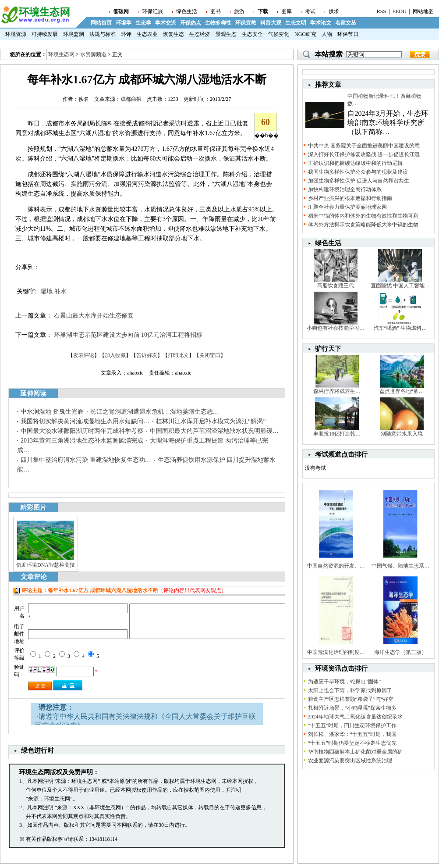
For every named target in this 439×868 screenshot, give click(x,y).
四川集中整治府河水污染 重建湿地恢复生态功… (86, 460)
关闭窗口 (210, 355)
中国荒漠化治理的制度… (336, 652)
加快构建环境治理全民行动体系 (345, 189)
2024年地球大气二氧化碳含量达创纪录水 (355, 717)
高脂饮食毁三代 (336, 286)
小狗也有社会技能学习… (336, 328)
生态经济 (200, 34)
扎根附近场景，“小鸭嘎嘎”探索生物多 (352, 708)
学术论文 (321, 23)
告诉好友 (147, 355)
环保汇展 (152, 11)
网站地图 (423, 11)
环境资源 (16, 34)
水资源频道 (93, 54)
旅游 (239, 11)
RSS (381, 11)
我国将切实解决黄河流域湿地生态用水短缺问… (85, 421)
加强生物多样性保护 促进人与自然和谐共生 (359, 181)
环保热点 (191, 23)
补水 (60, 291)
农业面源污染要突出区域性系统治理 (350, 761)
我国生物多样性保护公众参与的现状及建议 (358, 172)
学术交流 (166, 23)
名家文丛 (346, 23)
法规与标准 (103, 34)
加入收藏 (115, 355)
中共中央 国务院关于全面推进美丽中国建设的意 (364, 146)
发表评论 (84, 355)
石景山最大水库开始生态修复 (94, 316)
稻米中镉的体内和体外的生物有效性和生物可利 (363, 216)
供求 (334, 11)
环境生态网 (61, 54)
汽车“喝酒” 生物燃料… (400, 328)
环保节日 (348, 34)
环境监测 (74, 34)
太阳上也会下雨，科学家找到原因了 (350, 690)
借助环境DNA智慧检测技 (46, 565)
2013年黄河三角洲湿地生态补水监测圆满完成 (82, 441)
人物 (327, 34)
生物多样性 (218, 23)
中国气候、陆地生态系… (400, 566)
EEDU (400, 11)
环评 (126, 34)
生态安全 (252, 34)
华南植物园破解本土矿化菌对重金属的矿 (355, 752)
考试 (310, 11)
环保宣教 (246, 23)
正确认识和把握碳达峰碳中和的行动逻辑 (355, 163)
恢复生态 (173, 34)
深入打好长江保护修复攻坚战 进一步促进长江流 (364, 154)
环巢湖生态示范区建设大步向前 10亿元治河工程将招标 (128, 335)
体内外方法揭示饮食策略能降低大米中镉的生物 (363, 225)
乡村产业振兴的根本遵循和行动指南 (350, 198)
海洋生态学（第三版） (400, 652)
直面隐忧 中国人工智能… (400, 286)
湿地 (46, 291)
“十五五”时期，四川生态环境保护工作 (352, 725)
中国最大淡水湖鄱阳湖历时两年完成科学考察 (82, 431)
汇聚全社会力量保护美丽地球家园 (347, 207)
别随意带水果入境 (402, 434)
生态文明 (296, 23)
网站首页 (101, 23)
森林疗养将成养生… (337, 391)
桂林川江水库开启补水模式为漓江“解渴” (211, 421)
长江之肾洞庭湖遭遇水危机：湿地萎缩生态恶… (155, 412)
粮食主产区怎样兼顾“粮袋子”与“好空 (351, 699)
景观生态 (226, 34)
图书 (216, 11)
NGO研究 (305, 34)
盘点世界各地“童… (402, 391)
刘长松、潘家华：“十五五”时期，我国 (352, 734)
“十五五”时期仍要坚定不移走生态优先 (352, 743)
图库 (287, 11)
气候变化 (279, 34)
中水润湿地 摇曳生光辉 (52, 412)
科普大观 (271, 23)
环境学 (124, 23)
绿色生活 (187, 11)
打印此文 (178, 355)
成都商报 (131, 99)
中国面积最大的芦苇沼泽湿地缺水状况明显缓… (214, 431)
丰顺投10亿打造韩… (337, 434)
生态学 (143, 23)
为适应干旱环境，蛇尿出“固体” (345, 682)
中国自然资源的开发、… (336, 566)
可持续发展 (45, 34)
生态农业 (147, 34)
